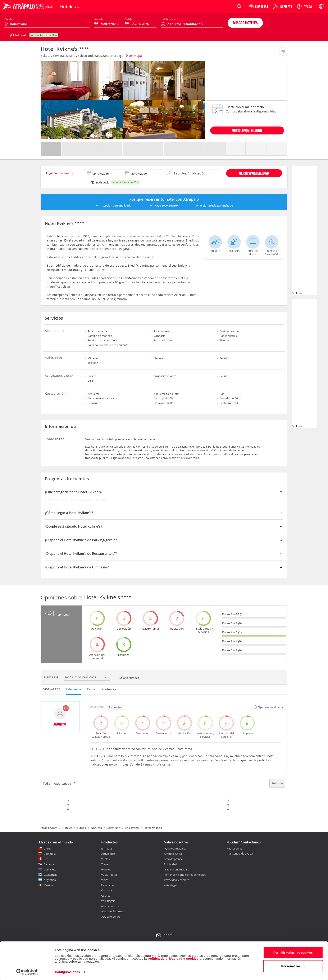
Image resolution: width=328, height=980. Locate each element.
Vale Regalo (108, 901)
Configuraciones (67, 972)
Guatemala (51, 875)
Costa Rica (50, 869)
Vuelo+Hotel (109, 875)
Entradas (107, 848)
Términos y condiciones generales (185, 875)
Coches (106, 896)
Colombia (50, 854)
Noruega (96, 828)
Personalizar (293, 966)
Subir (277, 783)
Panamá (49, 864)
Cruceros (107, 890)
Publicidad (170, 864)
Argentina (50, 880)
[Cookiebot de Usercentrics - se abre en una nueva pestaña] (27, 972)
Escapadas (108, 885)
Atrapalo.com (49, 828)
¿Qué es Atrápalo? (175, 848)
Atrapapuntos (110, 906)
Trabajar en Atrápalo (177, 869)
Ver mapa (134, 56)
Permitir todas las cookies (293, 952)
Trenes (105, 864)
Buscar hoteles (245, 23)
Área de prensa (173, 859)
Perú (47, 859)
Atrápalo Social (173, 854)
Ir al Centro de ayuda (240, 854)
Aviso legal (170, 885)
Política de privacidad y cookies (173, 958)
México (48, 885)
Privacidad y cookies (177, 880)
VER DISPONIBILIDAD (247, 130)
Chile (47, 848)
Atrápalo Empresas (113, 911)
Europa (81, 828)
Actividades (108, 854)
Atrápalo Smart (111, 917)
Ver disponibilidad (254, 173)
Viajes (105, 880)
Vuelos (105, 859)
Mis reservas (234, 849)
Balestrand (114, 828)
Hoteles (67, 828)
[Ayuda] (304, 6)
